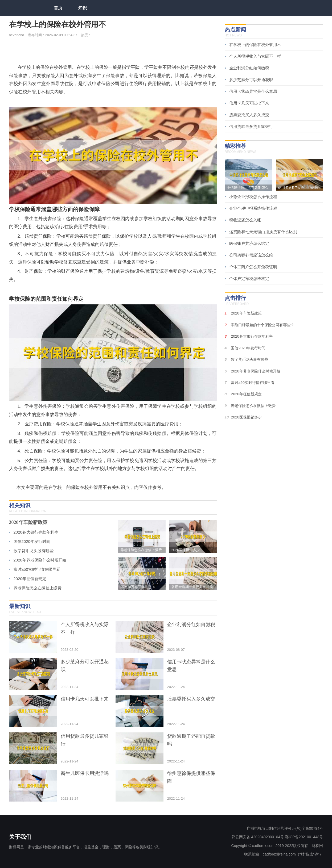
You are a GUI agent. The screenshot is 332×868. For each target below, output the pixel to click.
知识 (83, 8)
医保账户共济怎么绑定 (249, 243)
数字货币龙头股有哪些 (34, 551)
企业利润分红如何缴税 (249, 68)
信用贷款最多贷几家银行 (251, 126)
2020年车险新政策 (28, 522)
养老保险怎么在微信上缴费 (38, 588)
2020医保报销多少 (246, 417)
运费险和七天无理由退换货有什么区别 (263, 232)
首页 (58, 8)
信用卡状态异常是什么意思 (253, 91)
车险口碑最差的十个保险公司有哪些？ (263, 325)
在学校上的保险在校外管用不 (255, 45)
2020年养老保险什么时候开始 (40, 560)
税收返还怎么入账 (245, 220)
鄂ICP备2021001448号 (304, 837)
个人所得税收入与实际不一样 (255, 56)
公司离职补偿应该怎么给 (251, 255)
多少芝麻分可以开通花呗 (251, 80)
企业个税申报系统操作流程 (253, 208)
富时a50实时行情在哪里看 (37, 569)
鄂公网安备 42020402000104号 (258, 837)
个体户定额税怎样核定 (249, 278)
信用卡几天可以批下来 (249, 103)
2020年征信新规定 (30, 579)
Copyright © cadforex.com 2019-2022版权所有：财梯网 (277, 846)
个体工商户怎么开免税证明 (253, 267)
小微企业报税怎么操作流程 (253, 197)
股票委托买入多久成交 (249, 115)
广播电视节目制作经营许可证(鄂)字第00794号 (285, 828)
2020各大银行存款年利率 (36, 532)
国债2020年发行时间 (32, 541)
